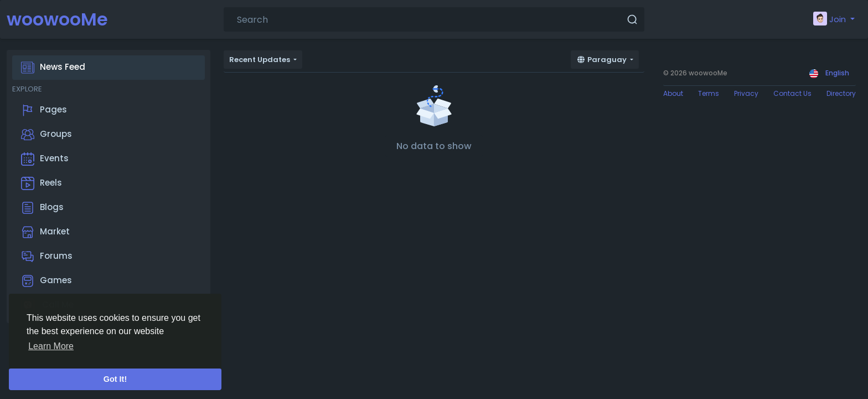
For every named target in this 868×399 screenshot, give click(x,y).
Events (45, 159)
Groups (46, 135)
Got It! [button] (115, 379)
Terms (709, 93)
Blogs (42, 208)
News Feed (53, 68)
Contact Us (792, 93)
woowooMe (57, 19)
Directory (841, 93)
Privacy (746, 93)
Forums (47, 257)
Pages (44, 110)
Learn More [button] (51, 346)
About (673, 93)
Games (46, 281)
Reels (42, 183)
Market (45, 232)
